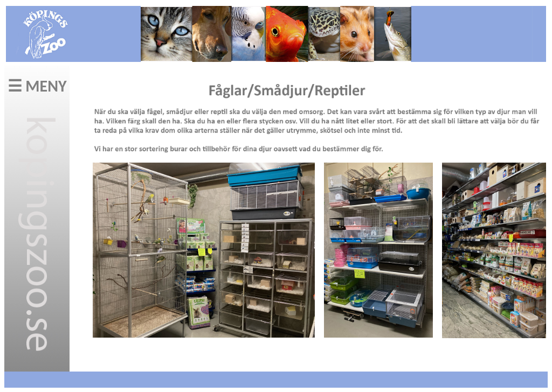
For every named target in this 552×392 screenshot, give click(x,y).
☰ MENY (37, 86)
